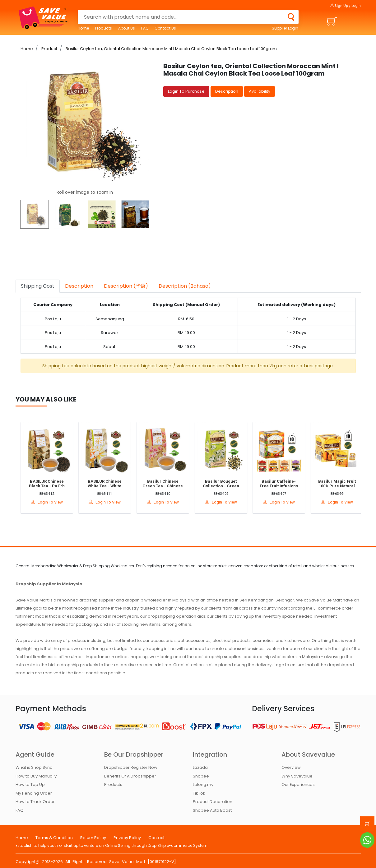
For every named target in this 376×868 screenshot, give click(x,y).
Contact (156, 838)
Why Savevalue (297, 776)
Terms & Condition (54, 838)
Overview (291, 767)
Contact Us (165, 28)
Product (49, 49)
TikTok (199, 793)
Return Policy (93, 838)
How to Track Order (35, 802)
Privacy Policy (127, 838)
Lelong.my (203, 784)
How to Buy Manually (36, 776)
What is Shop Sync (34, 767)
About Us (127, 28)
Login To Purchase (186, 91)
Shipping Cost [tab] (38, 286)
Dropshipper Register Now (131, 767)
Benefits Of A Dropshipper (130, 776)
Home (83, 28)
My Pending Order (34, 793)
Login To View (51, 502)
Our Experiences (298, 784)
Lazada (200, 767)
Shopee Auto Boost (212, 810)
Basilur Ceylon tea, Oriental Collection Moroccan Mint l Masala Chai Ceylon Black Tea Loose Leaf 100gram (171, 49)
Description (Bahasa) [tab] (185, 286)
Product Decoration (213, 802)
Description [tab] (79, 286)
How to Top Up (30, 784)
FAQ (145, 28)
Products (104, 28)
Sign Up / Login (346, 6)
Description (227, 91)
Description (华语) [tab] (126, 286)
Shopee (201, 776)
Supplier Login (285, 28)
